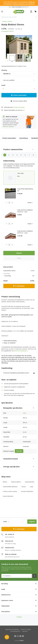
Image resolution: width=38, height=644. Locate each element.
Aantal (3, 85)
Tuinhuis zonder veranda (10, 491)
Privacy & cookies (26, 629)
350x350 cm (19, 74)
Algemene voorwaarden (12, 629)
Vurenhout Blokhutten (27, 491)
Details (30, 203)
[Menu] (2, 12)
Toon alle (19, 451)
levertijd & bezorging (19, 107)
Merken (24, 487)
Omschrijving (24, 138)
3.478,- (6, 522)
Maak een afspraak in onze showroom (24, 4)
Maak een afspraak (9, 127)
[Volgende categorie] (33, 149)
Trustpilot (19, 617)
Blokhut (5, 482)
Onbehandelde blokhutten (10, 487)
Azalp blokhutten (30, 482)
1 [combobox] (3, 89)
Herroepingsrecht (15, 631)
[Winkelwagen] (36, 12)
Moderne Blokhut (7, 21)
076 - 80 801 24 (10, 534)
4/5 (24, 110)
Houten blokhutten (8, 496)
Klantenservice (10, 548)
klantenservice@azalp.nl (21, 351)
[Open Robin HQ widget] (7, 637)
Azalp (24, 413)
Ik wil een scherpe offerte (19, 101)
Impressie (25, 631)
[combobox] (19, 17)
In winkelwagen (19, 286)
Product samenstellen (19, 95)
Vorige (19, 258)
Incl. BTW (19, 29)
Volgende (19, 253)
